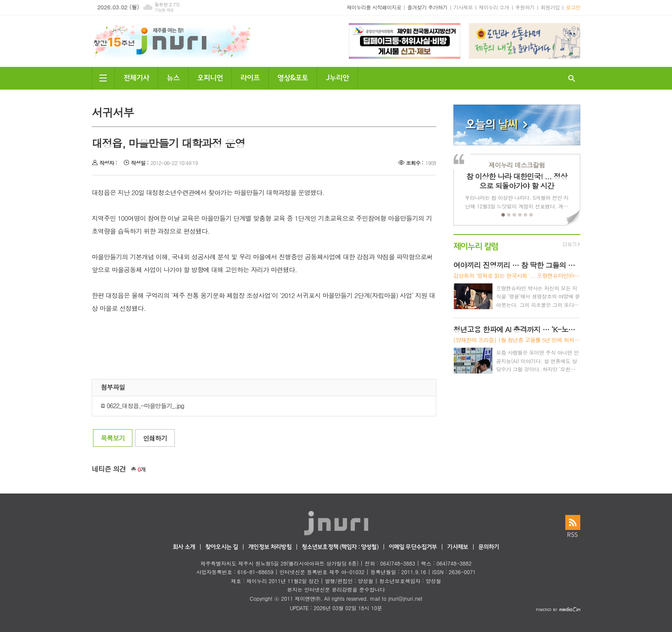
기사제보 (463, 7)
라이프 (250, 77)
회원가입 (550, 7)
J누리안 (337, 77)
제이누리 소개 (494, 7)
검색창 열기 (572, 78)
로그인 (573, 7)
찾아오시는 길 (222, 547)
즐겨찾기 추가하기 (427, 7)
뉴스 (173, 77)
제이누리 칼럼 (476, 245)
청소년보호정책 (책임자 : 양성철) (340, 547)
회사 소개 (184, 547)
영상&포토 (293, 77)
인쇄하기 (155, 438)
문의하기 (489, 547)
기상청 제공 (164, 10)
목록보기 (113, 438)
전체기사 (136, 77)
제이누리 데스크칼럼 (517, 165)
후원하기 (525, 7)
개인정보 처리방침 (270, 547)
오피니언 (210, 77)
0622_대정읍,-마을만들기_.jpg (142, 406)
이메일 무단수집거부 (413, 547)
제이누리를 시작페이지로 (374, 7)
